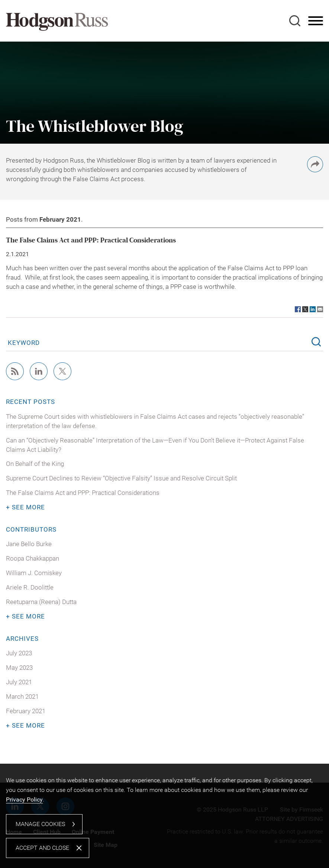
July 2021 (19, 682)
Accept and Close (42, 848)
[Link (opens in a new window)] (298, 309)
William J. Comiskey (34, 573)
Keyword (24, 343)
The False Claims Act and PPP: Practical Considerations (91, 240)
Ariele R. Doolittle (30, 588)
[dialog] (164, 816)
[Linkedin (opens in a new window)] (39, 378)
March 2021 (22, 697)
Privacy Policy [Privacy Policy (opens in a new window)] (24, 800)
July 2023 (19, 653)
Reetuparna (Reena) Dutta (41, 602)
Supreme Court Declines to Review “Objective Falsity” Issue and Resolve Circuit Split (121, 478)
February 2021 (26, 711)
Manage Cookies (40, 824)
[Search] (295, 21)
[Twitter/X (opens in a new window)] (62, 378)
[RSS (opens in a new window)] (15, 378)
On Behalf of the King (35, 464)
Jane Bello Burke (29, 544)
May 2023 (19, 668)
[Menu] (316, 21)
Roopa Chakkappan (33, 559)
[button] (315, 170)
